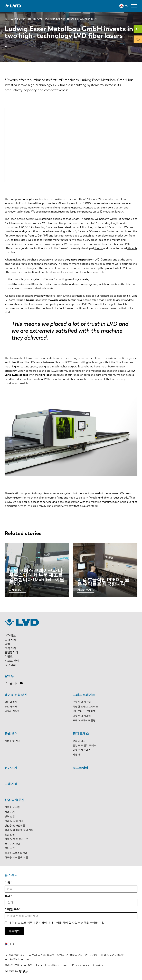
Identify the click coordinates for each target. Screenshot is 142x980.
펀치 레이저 (79, 741)
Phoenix (132, 248)
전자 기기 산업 (12, 844)
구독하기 (14, 931)
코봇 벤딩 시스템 (82, 716)
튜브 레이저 (11, 707)
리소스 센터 (12, 661)
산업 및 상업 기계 (14, 821)
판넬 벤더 (11, 734)
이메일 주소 (12, 909)
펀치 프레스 (81, 734)
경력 (7, 644)
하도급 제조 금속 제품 (16, 857)
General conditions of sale (52, 965)
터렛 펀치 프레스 (82, 750)
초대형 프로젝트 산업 (16, 853)
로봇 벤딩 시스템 (82, 702)
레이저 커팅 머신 (16, 695)
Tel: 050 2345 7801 (111, 955)
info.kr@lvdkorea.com (18, 959)
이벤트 (9, 656)
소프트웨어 (80, 768)
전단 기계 (11, 768)
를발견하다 (11, 652)
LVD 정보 (10, 635)
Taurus (99, 248)
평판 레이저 (11, 702)
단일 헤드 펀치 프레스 (84, 745)
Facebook (6, 683)
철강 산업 (10, 848)
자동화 (76, 755)
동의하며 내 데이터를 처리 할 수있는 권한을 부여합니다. (56, 923)
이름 (7, 883)
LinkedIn (16, 683)
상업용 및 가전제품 (15, 826)
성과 (7, 896)
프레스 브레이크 (84, 695)
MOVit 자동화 (12, 711)
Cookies (98, 965)
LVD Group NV (23, 965)
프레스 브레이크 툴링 (84, 720)
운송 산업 (10, 835)
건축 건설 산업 (12, 807)
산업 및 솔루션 (14, 800)
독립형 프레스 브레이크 (85, 707)
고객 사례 (10, 640)
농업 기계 (10, 812)
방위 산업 (10, 816)
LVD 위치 (10, 665)
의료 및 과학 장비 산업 (17, 839)
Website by (16, 971)
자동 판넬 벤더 (12, 741)
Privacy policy (81, 965)
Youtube (21, 683)
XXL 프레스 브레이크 (84, 711)
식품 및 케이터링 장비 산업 (19, 830)
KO (127, 6)
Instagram (11, 683)
